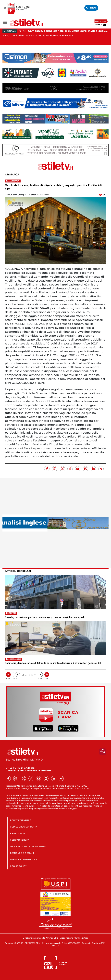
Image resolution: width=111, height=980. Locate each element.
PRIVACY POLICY (19, 833)
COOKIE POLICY (18, 866)
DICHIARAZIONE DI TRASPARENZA (28, 846)
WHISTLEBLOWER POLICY (24, 860)
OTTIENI (91, 8)
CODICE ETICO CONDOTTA (24, 827)
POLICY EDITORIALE (20, 820)
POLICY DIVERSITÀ (20, 840)
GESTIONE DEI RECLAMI (22, 853)
